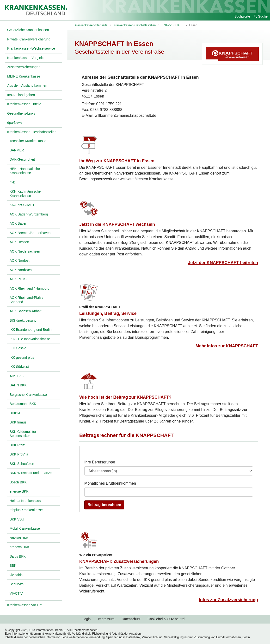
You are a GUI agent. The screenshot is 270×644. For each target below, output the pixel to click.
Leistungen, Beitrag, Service (108, 313)
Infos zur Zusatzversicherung (228, 600)
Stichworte (242, 16)
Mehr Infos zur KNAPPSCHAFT (227, 346)
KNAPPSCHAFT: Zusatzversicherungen (119, 561)
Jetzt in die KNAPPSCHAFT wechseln (117, 224)
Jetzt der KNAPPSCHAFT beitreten (223, 263)
